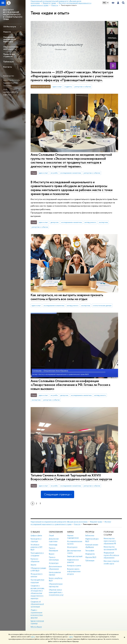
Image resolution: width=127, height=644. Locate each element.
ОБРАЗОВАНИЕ (56, 532)
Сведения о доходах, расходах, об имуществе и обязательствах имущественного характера (38, 592)
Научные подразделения (73, 537)
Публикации (9, 62)
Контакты (8, 67)
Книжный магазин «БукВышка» (92, 546)
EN (108, 3)
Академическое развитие (73, 561)
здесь (33, 637)
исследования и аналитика (71, 173)
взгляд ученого (90, 222)
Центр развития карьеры (55, 573)
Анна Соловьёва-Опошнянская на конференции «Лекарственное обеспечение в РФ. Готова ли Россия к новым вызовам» (71, 385)
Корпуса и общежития (35, 560)
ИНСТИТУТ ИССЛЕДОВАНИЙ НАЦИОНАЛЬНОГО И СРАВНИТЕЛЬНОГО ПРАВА (13, 15)
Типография (90, 550)
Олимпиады (53, 545)
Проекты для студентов (9, 55)
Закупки (33, 565)
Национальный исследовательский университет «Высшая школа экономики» (59, 522)
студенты (68, 87)
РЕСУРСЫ (90, 532)
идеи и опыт (57, 87)
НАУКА (70, 532)
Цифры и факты (36, 535)
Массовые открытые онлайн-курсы (111, 562)
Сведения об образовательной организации (37, 604)
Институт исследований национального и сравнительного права (71, 523)
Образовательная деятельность (11, 48)
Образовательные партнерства (56, 585)
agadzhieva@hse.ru (11, 92)
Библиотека (90, 535)
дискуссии (55, 222)
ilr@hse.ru (7, 95)
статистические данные (102, 305)
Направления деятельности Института (10, 39)
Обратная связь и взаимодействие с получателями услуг (56, 592)
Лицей (51, 535)
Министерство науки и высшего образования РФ (110, 541)
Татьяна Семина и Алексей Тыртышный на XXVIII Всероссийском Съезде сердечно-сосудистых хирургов (71, 477)
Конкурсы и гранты (74, 565)
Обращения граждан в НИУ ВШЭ (38, 569)
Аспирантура (54, 563)
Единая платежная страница (37, 622)
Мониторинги (72, 547)
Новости (7, 32)
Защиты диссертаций (75, 556)
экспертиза (103, 222)
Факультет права (96, 522)
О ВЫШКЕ (35, 532)
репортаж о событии (83, 87)
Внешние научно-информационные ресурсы (74, 571)
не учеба (54, 173)
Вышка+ (52, 554)
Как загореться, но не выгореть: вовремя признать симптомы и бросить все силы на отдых (67, 297)
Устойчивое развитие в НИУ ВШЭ (37, 547)
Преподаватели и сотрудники (37, 554)
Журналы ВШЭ (91, 557)
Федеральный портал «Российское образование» (111, 555)
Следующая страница (57, 494)
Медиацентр (90, 554)
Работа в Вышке (36, 627)
